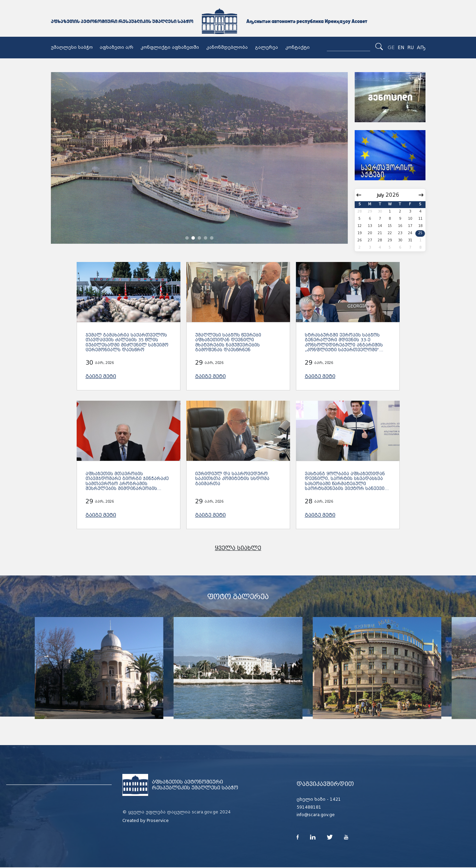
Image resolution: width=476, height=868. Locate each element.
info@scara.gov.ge (316, 815)
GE (391, 47)
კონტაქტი (297, 47)
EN (401, 47)
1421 (335, 799)
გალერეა (267, 47)
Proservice (158, 821)
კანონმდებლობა (227, 47)
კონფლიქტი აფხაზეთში (170, 47)
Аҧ (421, 47)
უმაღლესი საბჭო (72, 47)
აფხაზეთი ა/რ (117, 47)
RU (411, 47)
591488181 (309, 807)
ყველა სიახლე (238, 548)
